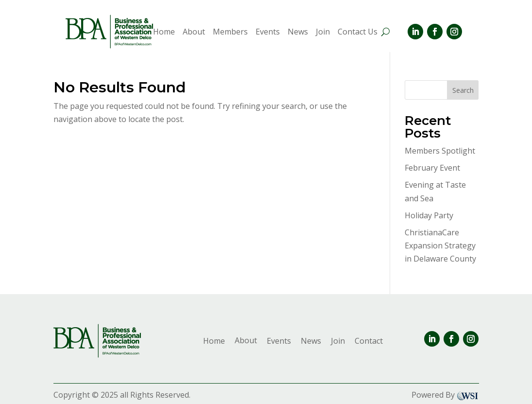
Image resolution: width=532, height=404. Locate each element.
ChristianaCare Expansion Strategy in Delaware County (440, 246)
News (298, 33)
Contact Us (358, 33)
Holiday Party (429, 215)
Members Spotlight (440, 151)
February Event (432, 168)
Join (323, 33)
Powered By (445, 395)
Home (164, 33)
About (194, 33)
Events (268, 33)
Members (230, 33)
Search (463, 90)
